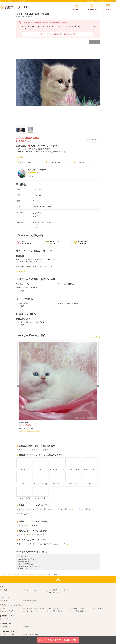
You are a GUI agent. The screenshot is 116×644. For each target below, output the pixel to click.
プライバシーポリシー (32, 611)
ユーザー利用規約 (8, 611)
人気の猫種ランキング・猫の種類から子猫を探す (58, 591)
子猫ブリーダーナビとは (10, 608)
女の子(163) (40, 535)
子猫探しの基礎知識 (78, 608)
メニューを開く (108, 7)
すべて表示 (20, 291)
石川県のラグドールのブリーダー (54, 544)
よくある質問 (99, 608)
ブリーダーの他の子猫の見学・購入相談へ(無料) (58, 640)
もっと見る (21, 157)
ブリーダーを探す (31, 590)
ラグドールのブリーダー (27, 544)
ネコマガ (5, 619)
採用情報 (28, 627)
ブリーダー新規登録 (32, 635)
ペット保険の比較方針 (79, 611)
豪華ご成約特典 (54, 608)
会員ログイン (6, 601)
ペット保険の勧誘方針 (56, 611)
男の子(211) (25, 535)
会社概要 (5, 627)
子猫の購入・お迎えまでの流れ (35, 608)
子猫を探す (6, 590)
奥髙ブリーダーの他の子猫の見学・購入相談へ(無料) (58, 34)
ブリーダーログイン (8, 635)
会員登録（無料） (31, 601)
